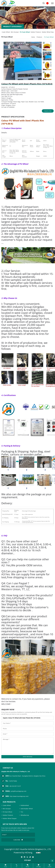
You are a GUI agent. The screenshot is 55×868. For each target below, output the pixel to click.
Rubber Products (36, 32)
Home (33, 37)
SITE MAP (27, 860)
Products (39, 37)
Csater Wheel (6, 32)
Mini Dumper (15, 32)
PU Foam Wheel (25, 32)
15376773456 (13, 781)
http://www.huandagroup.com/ (19, 796)
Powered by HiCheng (23, 853)
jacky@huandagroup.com (19, 791)
